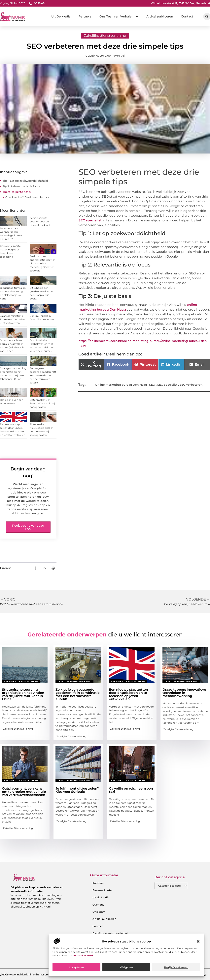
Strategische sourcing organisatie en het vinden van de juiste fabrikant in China (23, 694)
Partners (85, 16)
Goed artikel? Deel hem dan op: (27, 197)
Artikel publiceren (160, 16)
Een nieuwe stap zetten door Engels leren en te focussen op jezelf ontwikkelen (128, 694)
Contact (187, 16)
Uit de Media (101, 897)
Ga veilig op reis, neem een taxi (131, 790)
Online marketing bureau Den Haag (121, 385)
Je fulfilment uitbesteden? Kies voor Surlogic (77, 790)
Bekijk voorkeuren (176, 967)
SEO (152, 385)
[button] (198, 941)
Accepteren (76, 967)
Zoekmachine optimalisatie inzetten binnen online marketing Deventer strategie (43, 263)
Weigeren (126, 967)
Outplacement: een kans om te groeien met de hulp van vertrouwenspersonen (24, 792)
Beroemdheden (103, 890)
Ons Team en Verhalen (119, 17)
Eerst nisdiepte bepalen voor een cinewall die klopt (40, 222)
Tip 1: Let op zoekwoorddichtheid (25, 181)
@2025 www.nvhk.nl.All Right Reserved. (26, 974)
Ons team (99, 912)
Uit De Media (61, 16)
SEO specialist (90, 220)
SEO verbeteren (191, 385)
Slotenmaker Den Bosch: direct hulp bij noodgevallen (42, 403)
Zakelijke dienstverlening (105, 36)
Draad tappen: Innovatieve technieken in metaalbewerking (184, 693)
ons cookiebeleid (83, 955)
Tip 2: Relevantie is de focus (22, 186)
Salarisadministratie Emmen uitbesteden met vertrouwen (12, 319)
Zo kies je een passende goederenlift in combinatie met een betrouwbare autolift (43, 375)
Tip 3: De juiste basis (17, 192)
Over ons (98, 905)
